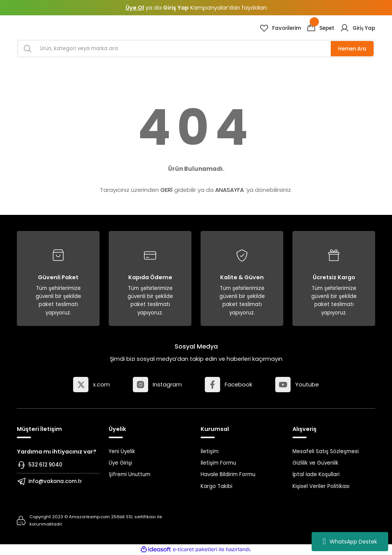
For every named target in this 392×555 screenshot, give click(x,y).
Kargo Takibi (216, 486)
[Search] (196, 49)
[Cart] (320, 28)
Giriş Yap (176, 8)
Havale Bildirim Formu (228, 474)
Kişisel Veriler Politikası (321, 486)
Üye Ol (135, 8)
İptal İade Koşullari (316, 474)
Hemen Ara (352, 49)
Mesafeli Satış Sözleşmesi (326, 451)
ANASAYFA (229, 190)
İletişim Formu (218, 463)
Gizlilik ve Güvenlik (315, 463)
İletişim (210, 451)
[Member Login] (358, 28)
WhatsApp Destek (350, 542)
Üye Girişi (120, 463)
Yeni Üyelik (122, 451)
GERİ (167, 190)
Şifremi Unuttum (130, 474)
